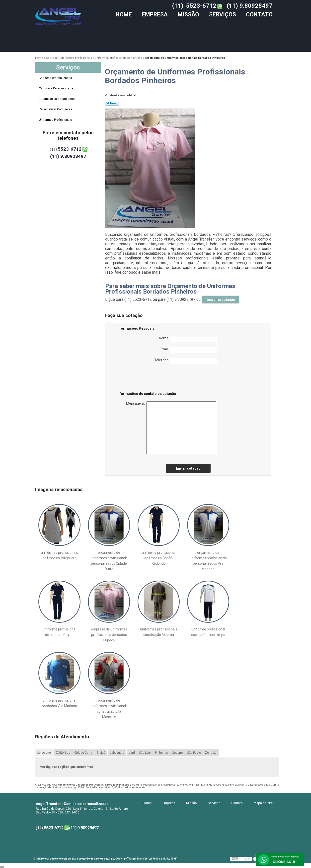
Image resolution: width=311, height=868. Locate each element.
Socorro (178, 753)
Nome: (188, 339)
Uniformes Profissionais (56, 120)
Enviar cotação (188, 468)
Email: (188, 350)
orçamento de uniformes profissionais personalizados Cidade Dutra (109, 561)
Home (124, 15)
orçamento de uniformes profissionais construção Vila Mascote (109, 709)
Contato (259, 15)
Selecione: (44, 753)
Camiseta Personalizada (56, 88)
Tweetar (112, 103)
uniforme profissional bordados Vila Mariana (59, 703)
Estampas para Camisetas (58, 99)
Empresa (155, 15)
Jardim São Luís (140, 753)
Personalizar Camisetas (56, 109)
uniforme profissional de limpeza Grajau (59, 632)
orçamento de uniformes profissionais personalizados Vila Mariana (208, 561)
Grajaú (101, 753)
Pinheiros (161, 753)
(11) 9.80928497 (250, 6)
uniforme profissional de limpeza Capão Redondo (159, 558)
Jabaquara (117, 753)
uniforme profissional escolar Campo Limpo (208, 632)
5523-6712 (201, 6)
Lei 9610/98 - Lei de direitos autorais (124, 787)
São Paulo (194, 753)
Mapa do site (263, 803)
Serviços (223, 15)
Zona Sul (211, 753)
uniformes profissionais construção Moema (159, 632)
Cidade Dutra (83, 753)
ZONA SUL (63, 753)
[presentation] (148, 379)
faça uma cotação (220, 300)
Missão (188, 15)
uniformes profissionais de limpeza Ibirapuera (59, 555)
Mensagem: (171, 428)
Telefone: (185, 361)
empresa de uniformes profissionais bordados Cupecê (109, 635)
